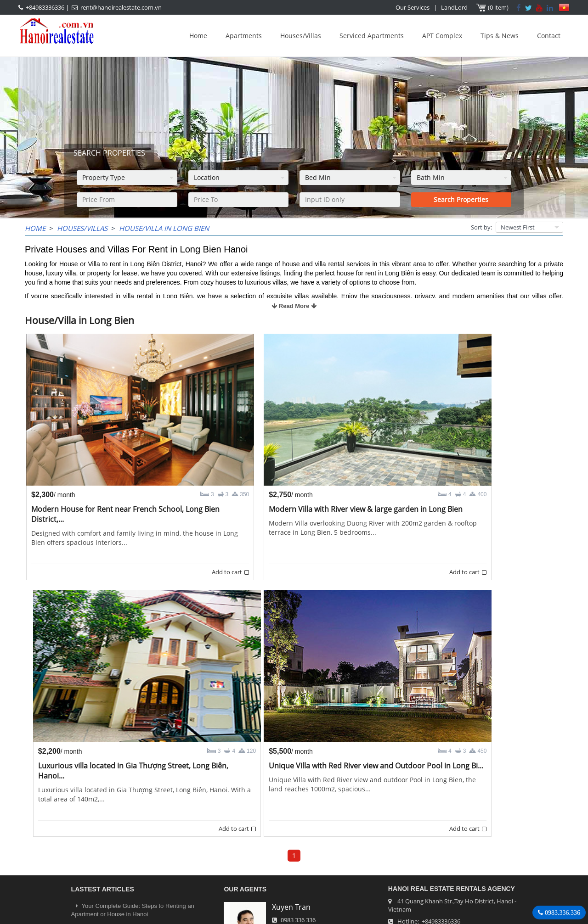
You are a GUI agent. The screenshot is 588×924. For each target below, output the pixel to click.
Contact (549, 36)
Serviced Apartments (372, 36)
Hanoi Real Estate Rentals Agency (452, 813)
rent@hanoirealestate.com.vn (121, 7)
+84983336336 (45, 7)
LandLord (455, 7)
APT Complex (442, 36)
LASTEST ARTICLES (103, 813)
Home (198, 36)
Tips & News (500, 36)
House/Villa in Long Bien (164, 228)
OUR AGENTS (245, 813)
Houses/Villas (301, 36)
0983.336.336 (562, 913)
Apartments (244, 36)
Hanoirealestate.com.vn (430, 869)
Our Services (413, 7)
